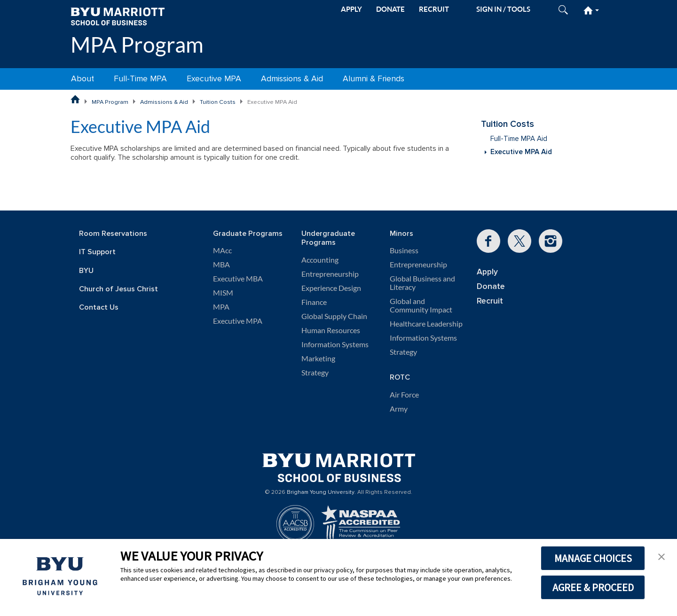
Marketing (318, 359)
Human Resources (331, 330)
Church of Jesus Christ (118, 289)
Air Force (404, 395)
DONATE (390, 9)
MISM (223, 293)
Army (399, 409)
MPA (221, 307)
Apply (487, 272)
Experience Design (331, 288)
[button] (661, 556)
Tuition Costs (218, 102)
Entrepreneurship (330, 274)
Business (404, 250)
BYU (86, 271)
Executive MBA (238, 279)
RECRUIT (434, 9)
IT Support (97, 252)
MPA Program (137, 44)
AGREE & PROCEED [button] (593, 587)
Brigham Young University (321, 492)
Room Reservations (113, 234)
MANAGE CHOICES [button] (593, 558)
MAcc (222, 250)
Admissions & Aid (292, 79)
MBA (221, 265)
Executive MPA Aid (521, 152)
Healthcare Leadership (426, 324)
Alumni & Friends (374, 79)
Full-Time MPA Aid (519, 139)
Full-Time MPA (140, 79)
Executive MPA (214, 79)
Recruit (490, 301)
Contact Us (99, 308)
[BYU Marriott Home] (118, 16)
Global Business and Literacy (422, 283)
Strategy (315, 373)
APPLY (351, 9)
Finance (314, 302)
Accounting (320, 260)
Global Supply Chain (334, 316)
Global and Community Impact (421, 305)
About (83, 79)
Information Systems (335, 344)
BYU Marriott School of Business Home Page (75, 99)
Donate (491, 286)
